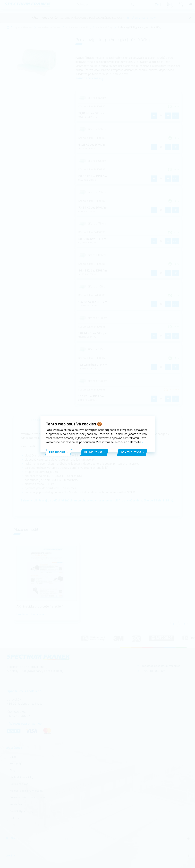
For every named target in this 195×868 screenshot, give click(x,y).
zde (144, 442)
